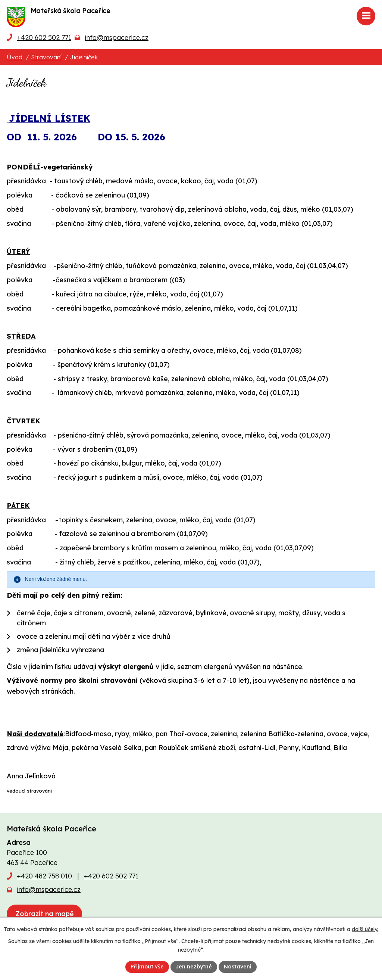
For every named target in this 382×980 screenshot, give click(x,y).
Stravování (46, 57)
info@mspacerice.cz (117, 38)
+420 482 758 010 (44, 876)
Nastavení (238, 967)
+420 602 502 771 (44, 38)
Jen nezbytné (194, 967)
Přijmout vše (147, 967)
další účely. (365, 929)
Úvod (15, 57)
